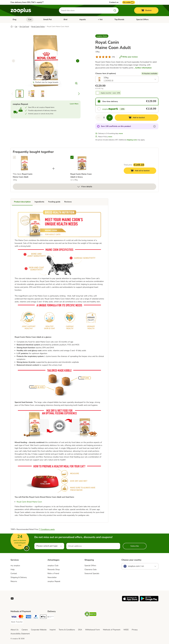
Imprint (53, 630)
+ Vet (100, 19)
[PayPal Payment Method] (36, 617)
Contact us (114, 2)
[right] (78, 61)
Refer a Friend (53, 573)
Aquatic (83, 19)
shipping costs (132, 140)
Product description (22, 202)
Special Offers (142, 19)
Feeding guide (54, 202)
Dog (14, 19)
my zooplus (15, 566)
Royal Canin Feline (38, 27)
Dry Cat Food (24, 27)
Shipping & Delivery (19, 577)
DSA (80, 630)
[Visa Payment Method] (14, 617)
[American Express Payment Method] (29, 617)
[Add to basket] (137, 118)
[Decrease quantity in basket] (98, 118)
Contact (14, 573)
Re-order (129, 2)
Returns (14, 581)
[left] (13, 61)
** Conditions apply (47, 529)
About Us (15, 630)
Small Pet (47, 19)
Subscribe (135, 546)
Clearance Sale (91, 569)
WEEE (126, 630)
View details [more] (85, 187)
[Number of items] (104, 118)
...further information (143, 68)
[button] (102, 36)
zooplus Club (53, 566)
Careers (25, 630)
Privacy (135, 630)
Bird (65, 19)
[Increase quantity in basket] (110, 118)
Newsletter (52, 577)
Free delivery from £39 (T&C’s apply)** (27, 2)
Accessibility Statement (20, 634)
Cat (30, 19)
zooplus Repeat (54, 581)
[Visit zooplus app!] (130, 601)
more (121, 133)
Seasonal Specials (92, 573)
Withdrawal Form (92, 630)
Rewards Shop (54, 569)
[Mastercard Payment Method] (21, 617)
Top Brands (119, 19)
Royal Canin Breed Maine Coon (29, 502)
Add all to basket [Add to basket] (143, 171)
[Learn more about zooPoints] (154, 126)
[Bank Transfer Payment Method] (17, 622)
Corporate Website (39, 630)
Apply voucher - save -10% (110, 93)
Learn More (74, 104)
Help (13, 569)
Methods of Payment (112, 630)
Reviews (68, 202)
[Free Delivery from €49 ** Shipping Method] (51, 617)
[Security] (90, 614)
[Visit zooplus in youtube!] (12, 598)
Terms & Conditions (67, 630)
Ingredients (39, 202)
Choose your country (131, 560)
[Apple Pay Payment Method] (43, 617)
